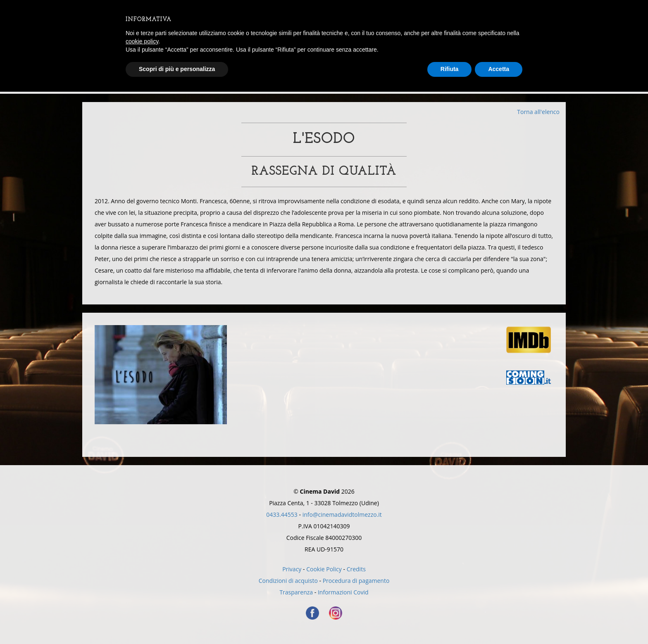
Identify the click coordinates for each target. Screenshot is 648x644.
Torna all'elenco (538, 112)
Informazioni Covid (343, 592)
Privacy (292, 569)
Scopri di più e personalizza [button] (177, 69)
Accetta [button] (499, 69)
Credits (356, 569)
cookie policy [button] (142, 41)
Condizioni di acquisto (288, 581)
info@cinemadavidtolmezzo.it (342, 514)
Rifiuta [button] (450, 69)
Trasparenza (296, 592)
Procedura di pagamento (356, 581)
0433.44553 (282, 514)
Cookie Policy (324, 569)
